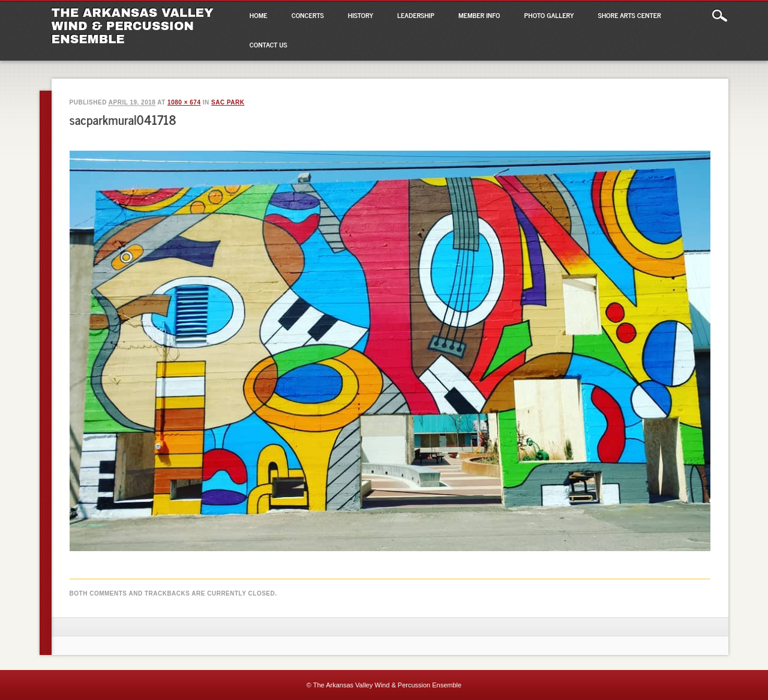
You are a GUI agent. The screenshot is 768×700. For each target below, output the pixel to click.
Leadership (416, 15)
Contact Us (268, 44)
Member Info (479, 15)
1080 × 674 (184, 102)
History (361, 15)
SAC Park (228, 102)
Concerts (308, 15)
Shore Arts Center (630, 15)
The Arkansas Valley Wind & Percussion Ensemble (133, 26)
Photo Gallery (549, 15)
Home (259, 15)
